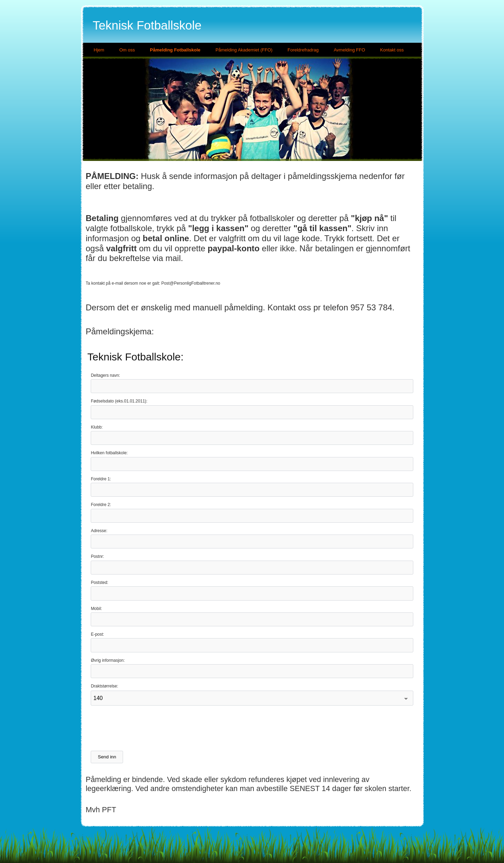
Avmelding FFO (349, 50)
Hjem (99, 50)
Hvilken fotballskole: (109, 453)
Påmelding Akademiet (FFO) (244, 50)
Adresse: (99, 531)
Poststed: (99, 583)
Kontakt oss (392, 50)
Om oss (127, 50)
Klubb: (97, 427)
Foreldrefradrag (303, 50)
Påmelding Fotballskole (175, 50)
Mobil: (96, 609)
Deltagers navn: (105, 375)
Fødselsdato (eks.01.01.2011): (119, 401)
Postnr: (97, 556)
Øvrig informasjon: (108, 660)
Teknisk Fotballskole (147, 25)
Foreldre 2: (101, 505)
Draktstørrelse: (104, 686)
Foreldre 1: (101, 479)
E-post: (97, 634)
